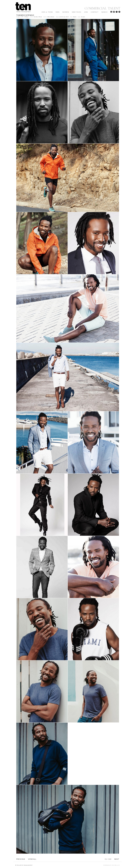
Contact (94, 12)
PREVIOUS (21, 859)
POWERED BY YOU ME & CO (111, 865)
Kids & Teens (47, 12)
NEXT (117, 859)
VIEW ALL (32, 859)
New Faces (76, 12)
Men (57, 12)
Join (86, 12)
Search (104, 12)
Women (66, 12)
